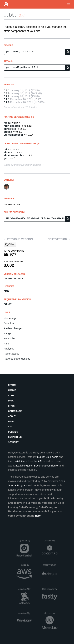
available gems (24, 466)
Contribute (15, 411)
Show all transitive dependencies (22, 165)
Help (11, 421)
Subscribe (9, 338)
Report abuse (11, 354)
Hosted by (26, 565)
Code (11, 396)
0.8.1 (6, 90)
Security (13, 442)
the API (38, 461)
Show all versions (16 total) (19, 107)
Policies (13, 432)
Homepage (10, 318)
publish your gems (48, 457)
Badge (7, 333)
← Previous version (18, 239)
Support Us (15, 437)
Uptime (12, 390)
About (12, 416)
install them (21, 461)
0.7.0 (6, 102)
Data (11, 401)
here (38, 516)
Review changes (13, 328)
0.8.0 (6, 93)
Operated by (25, 542)
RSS (6, 343)
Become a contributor (46, 466)
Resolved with (50, 565)
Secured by (51, 613)
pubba (10, 15)
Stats (11, 406)
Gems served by (50, 589)
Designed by (51, 541)
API (10, 427)
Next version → (59, 239)
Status (12, 385)
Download (9, 323)
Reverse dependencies (17, 359)
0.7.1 (6, 99)
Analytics (9, 349)
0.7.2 (6, 96)
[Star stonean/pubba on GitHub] (10, 244)
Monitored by (25, 589)
